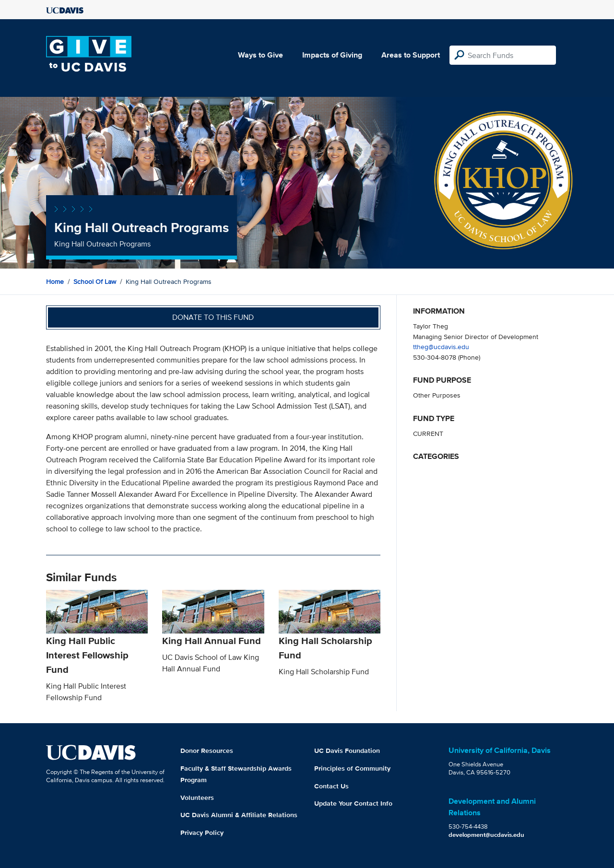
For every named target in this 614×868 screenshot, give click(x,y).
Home (55, 282)
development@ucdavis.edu (486, 835)
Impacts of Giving (332, 55)
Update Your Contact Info (353, 803)
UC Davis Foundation (347, 751)
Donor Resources (207, 751)
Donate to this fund (213, 317)
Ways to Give (260, 55)
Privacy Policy (202, 833)
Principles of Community (352, 768)
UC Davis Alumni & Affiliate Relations (239, 815)
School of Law (95, 282)
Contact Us (331, 786)
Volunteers (197, 798)
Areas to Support (411, 55)
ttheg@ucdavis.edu (441, 346)
